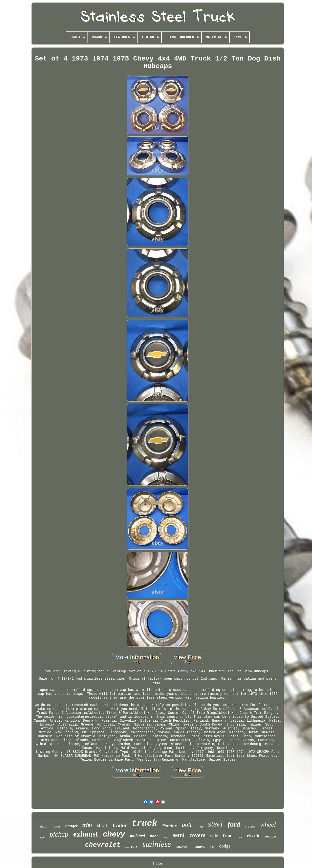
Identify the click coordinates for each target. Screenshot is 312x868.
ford (234, 824)
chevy (114, 834)
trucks (56, 827)
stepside (270, 836)
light (42, 837)
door (154, 836)
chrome (250, 826)
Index (158, 864)
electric (254, 836)
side (214, 836)
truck (144, 824)
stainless (157, 844)
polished (137, 836)
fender (170, 826)
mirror (44, 826)
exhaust (86, 834)
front (228, 836)
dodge (225, 846)
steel (215, 824)
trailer (119, 825)
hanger (71, 826)
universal (182, 847)
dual (200, 826)
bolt (187, 825)
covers (197, 835)
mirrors (131, 846)
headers (199, 846)
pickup (59, 834)
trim (87, 825)
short (102, 825)
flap (212, 847)
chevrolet (103, 845)
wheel (268, 824)
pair (240, 837)
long (166, 837)
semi (179, 835)
